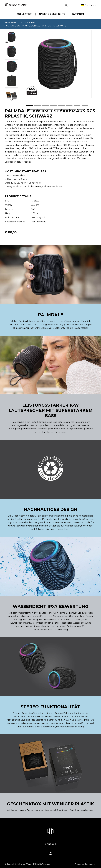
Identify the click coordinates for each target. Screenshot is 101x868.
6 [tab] (69, 106)
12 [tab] (57, 110)
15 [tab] (81, 110)
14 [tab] (73, 110)
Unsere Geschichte (52, 14)
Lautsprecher (27, 23)
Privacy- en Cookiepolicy (86, 864)
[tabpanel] (57, 64)
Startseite (11, 23)
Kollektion (24, 14)
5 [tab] (61, 106)
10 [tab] (42, 110)
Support (78, 14)
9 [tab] (34, 110)
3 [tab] (46, 106)
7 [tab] (77, 106)
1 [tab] (30, 106)
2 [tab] (38, 106)
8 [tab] (85, 106)
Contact (51, 844)
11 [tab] (49, 110)
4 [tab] (53, 106)
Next (12, 100)
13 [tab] (65, 110)
